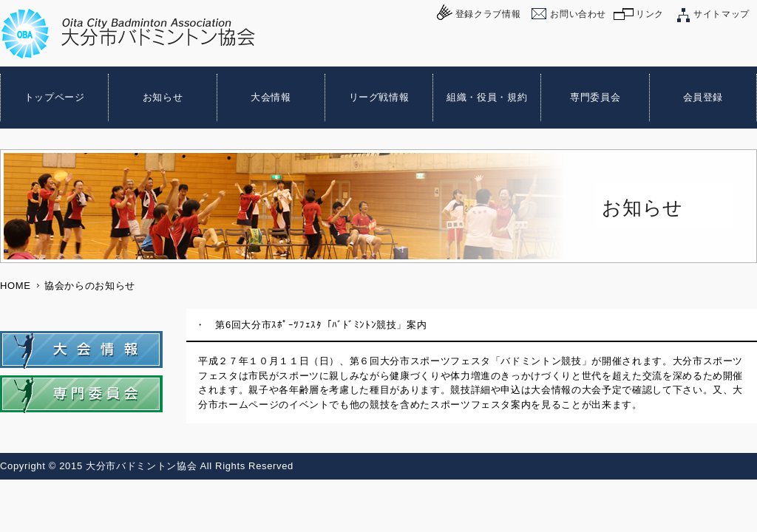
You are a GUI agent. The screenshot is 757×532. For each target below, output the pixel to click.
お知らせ (163, 97)
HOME (16, 286)
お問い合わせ (578, 14)
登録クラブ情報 (488, 14)
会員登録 (703, 97)
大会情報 (271, 97)
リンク (650, 14)
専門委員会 (595, 97)
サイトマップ (722, 14)
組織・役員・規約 (487, 97)
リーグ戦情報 (379, 97)
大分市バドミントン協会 (128, 34)
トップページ (55, 97)
